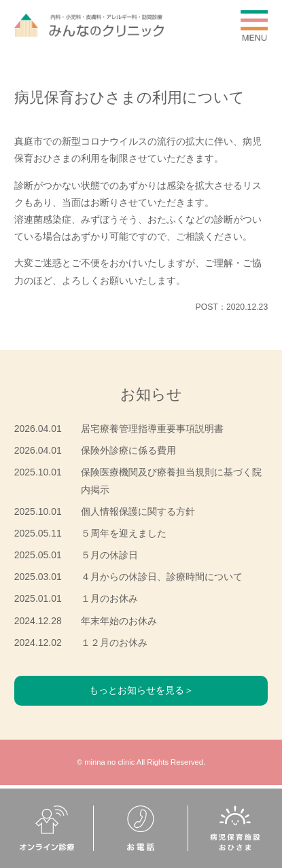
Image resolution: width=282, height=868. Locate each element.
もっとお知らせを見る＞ (141, 690)
